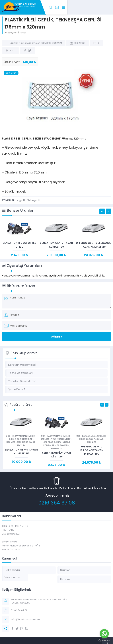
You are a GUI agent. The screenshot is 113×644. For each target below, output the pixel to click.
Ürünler (22, 33)
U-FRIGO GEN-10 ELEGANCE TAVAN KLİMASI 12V (94, 245)
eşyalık (21, 200)
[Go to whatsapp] (104, 634)
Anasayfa (10, 33)
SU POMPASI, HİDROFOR (60, 447)
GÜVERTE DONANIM (52, 43)
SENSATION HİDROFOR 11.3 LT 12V (19, 245)
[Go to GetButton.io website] (104, 640)
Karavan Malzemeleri (23, 436)
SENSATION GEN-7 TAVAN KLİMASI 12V (56, 245)
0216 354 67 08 (57, 503)
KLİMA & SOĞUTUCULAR (20, 439)
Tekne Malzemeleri (30, 43)
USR (8, 436)
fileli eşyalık (34, 200)
